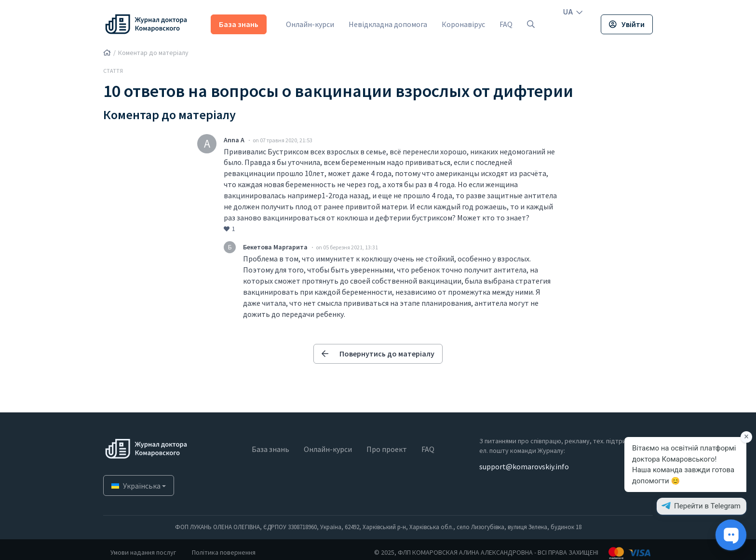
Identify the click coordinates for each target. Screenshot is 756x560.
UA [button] (573, 12)
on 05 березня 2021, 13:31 (347, 247)
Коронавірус (463, 24)
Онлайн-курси (310, 24)
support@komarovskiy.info (524, 466)
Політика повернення (224, 552)
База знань (239, 24)
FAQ (506, 24)
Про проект (387, 449)
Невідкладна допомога (388, 24)
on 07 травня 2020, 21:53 (283, 140)
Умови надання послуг (143, 552)
